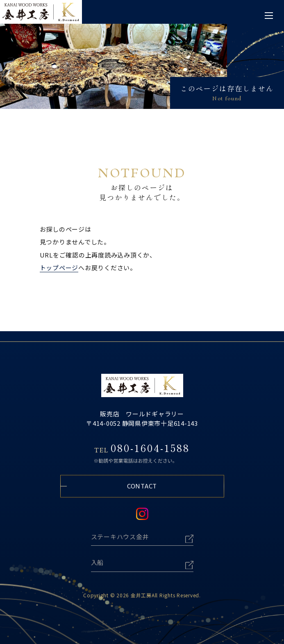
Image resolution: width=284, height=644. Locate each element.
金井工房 (141, 595)
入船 (98, 562)
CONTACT (142, 486)
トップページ (59, 268)
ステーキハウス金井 (120, 537)
